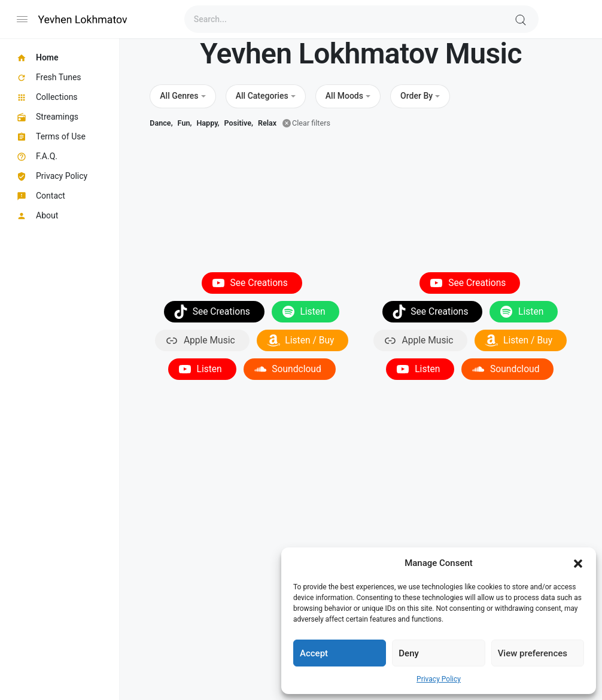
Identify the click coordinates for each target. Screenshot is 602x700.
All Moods (344, 96)
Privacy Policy (439, 679)
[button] (578, 563)
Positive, (239, 123)
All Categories (262, 96)
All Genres (179, 96)
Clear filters (311, 123)
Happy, (208, 123)
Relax (267, 123)
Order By (416, 96)
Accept (314, 653)
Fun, (185, 123)
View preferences (533, 653)
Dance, (161, 123)
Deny (409, 653)
